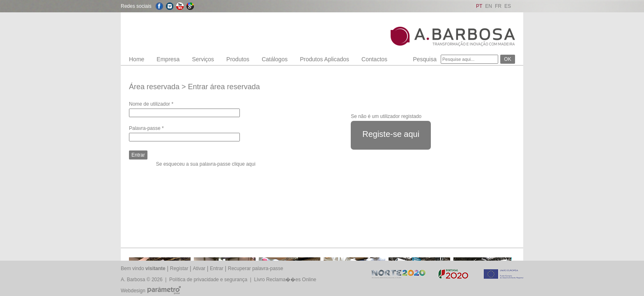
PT (479, 6)
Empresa (168, 59)
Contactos (374, 59)
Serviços (203, 59)
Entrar (217, 268)
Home (137, 59)
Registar (179, 268)
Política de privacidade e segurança (208, 280)
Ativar (199, 268)
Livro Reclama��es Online (285, 280)
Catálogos (275, 59)
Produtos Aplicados (324, 59)
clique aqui (243, 164)
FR (498, 6)
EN (489, 6)
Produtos (238, 59)
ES (508, 6)
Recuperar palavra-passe (256, 268)
